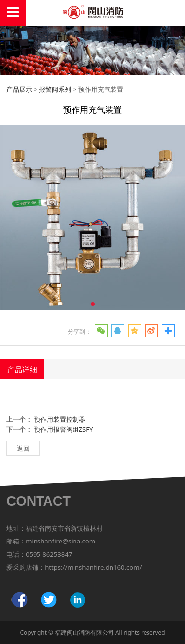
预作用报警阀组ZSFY (64, 429)
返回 (23, 448)
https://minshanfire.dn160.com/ (93, 567)
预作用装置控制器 (60, 419)
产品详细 (22, 369)
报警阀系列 (55, 89)
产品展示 (19, 89)
